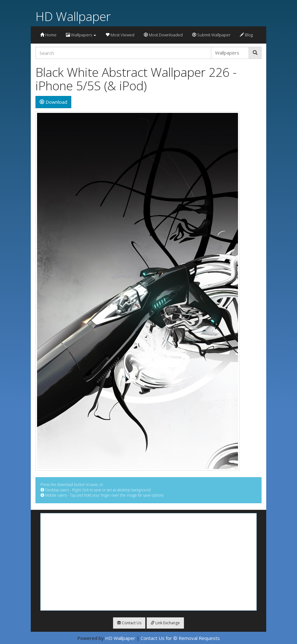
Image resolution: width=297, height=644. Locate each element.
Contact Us (129, 623)
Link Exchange (165, 623)
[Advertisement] (148, 562)
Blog (246, 35)
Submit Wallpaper (211, 35)
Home (48, 35)
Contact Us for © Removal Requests (180, 638)
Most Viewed (120, 35)
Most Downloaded (163, 35)
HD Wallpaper (73, 16)
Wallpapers (81, 35)
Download (53, 102)
